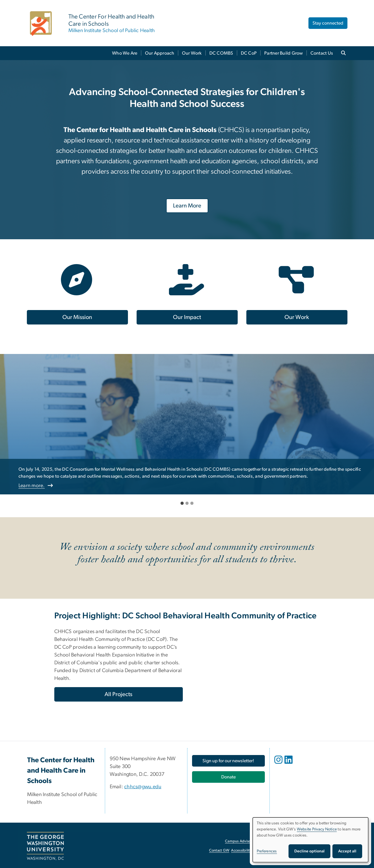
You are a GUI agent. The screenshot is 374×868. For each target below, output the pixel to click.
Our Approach (160, 53)
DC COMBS (221, 53)
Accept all (347, 851)
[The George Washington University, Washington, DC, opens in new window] (45, 846)
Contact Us (322, 53)
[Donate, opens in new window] (228, 777)
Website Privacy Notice (317, 829)
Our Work (192, 53)
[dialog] (310, 840)
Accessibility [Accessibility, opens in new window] (241, 851)
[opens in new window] (279, 764)
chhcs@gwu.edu (143, 787)
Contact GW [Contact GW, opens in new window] (219, 851)
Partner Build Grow (284, 53)
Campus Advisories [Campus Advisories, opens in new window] (241, 841)
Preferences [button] (267, 851)
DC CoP (249, 53)
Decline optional (309, 851)
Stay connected (328, 23)
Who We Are (125, 53)
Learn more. (32, 486)
